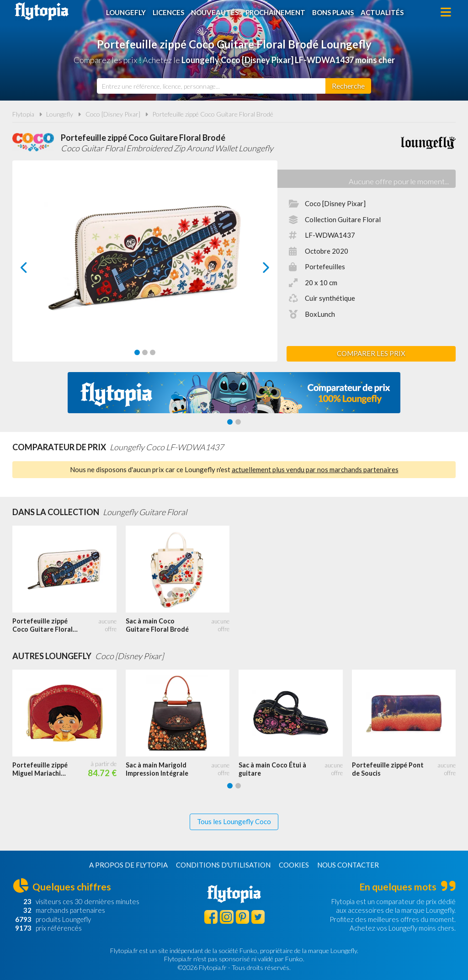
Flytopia (42, 11)
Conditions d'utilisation (223, 865)
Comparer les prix (371, 353)
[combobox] (211, 86)
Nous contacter (348, 865)
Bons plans (333, 12)
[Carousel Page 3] (153, 352)
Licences (168, 12)
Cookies (294, 865)
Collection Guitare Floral (343, 219)
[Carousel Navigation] (145, 267)
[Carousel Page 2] (145, 352)
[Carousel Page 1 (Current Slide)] (137, 352)
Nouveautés (215, 12)
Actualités (382, 12)
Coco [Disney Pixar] (113, 114)
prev (34, 270)
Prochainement (275, 12)
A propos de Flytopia (128, 865)
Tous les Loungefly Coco (234, 821)
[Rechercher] (348, 86)
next (256, 270)
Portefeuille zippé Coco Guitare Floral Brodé (213, 114)
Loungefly (126, 12)
